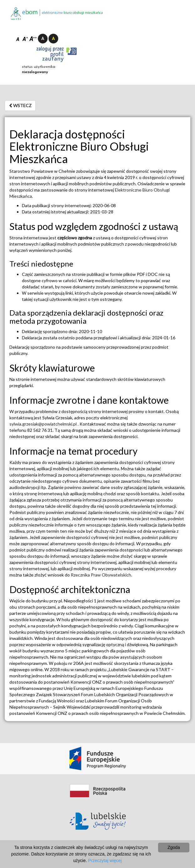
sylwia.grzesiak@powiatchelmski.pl (44, 424)
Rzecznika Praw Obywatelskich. (101, 575)
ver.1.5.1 (16, 19)
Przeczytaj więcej (105, 861)
